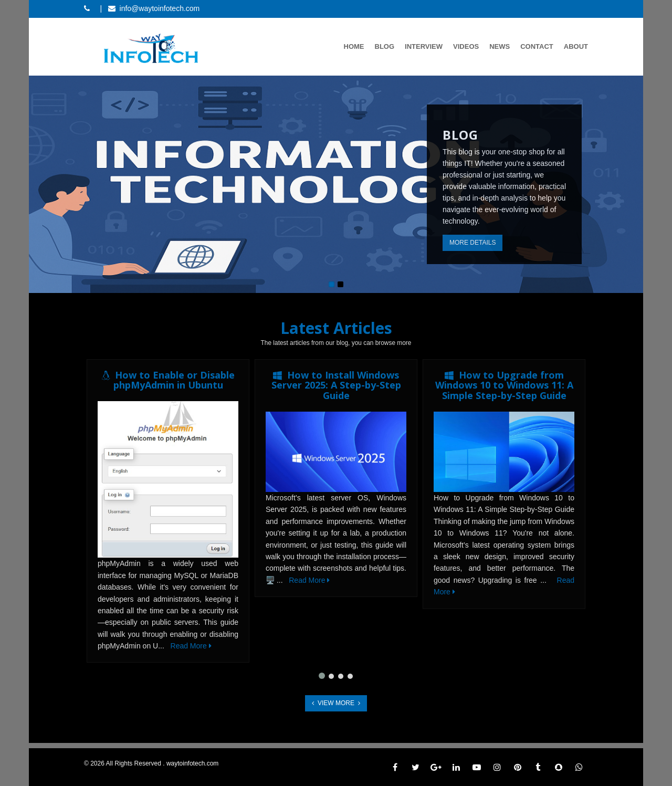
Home (354, 46)
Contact (537, 46)
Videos (466, 46)
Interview (424, 46)
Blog (385, 46)
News (500, 46)
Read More (191, 646)
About (576, 46)
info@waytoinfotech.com (160, 8)
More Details (472, 243)
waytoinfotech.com (192, 763)
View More (336, 703)
